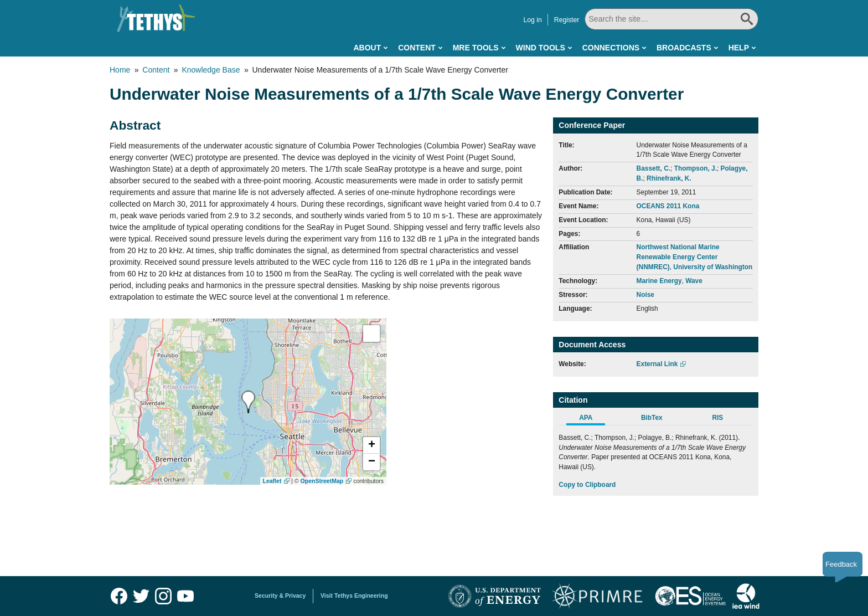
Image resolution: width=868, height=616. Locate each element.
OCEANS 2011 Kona (668, 206)
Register (567, 20)
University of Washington (713, 267)
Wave (694, 281)
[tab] (591, 419)
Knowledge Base (211, 70)
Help (739, 48)
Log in (532, 20)
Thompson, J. (696, 168)
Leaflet (272, 481)
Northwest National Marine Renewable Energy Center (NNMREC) (678, 257)
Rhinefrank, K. (669, 178)
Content (417, 48)
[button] (371, 445)
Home (120, 70)
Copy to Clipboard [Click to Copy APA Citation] (587, 485)
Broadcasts (684, 48)
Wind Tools (541, 48)
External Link (657, 364)
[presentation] (248, 402)
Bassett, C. (653, 168)
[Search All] (671, 19)
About (367, 48)
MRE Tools (476, 48)
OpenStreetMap (322, 481)
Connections (611, 48)
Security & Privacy (280, 596)
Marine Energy (659, 281)
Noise (645, 295)
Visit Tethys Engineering (354, 596)
